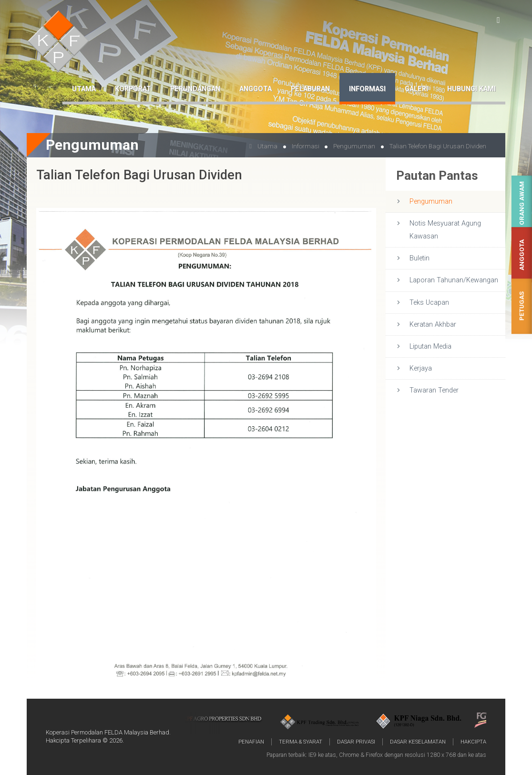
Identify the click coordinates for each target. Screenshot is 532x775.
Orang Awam (522, 203)
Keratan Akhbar (433, 325)
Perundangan (195, 89)
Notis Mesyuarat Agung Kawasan (445, 230)
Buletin (419, 258)
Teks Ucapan (429, 303)
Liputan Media (430, 346)
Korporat (133, 89)
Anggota (522, 255)
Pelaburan (310, 89)
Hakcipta (473, 742)
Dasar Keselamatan (418, 742)
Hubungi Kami (471, 89)
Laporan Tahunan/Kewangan (454, 280)
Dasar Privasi (356, 742)
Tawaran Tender (434, 390)
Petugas (522, 306)
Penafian (251, 742)
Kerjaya (421, 368)
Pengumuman (431, 201)
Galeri (416, 89)
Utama (84, 89)
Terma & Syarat (301, 742)
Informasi (367, 89)
